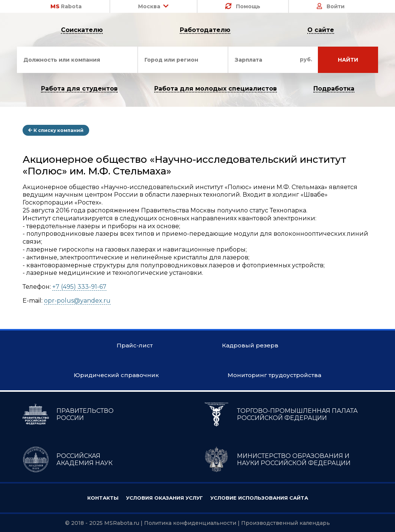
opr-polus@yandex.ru (77, 301)
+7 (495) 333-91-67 (79, 287)
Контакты (103, 498)
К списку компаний (56, 130)
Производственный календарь (286, 523)
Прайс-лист (135, 345)
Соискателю (82, 30)
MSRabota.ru (122, 523)
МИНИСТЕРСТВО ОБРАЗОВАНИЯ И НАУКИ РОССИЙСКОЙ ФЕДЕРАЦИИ (277, 459)
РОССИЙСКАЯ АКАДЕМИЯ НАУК (68, 459)
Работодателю (205, 30)
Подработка (334, 89)
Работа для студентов (79, 89)
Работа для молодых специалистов (216, 89)
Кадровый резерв (250, 345)
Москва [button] (153, 6)
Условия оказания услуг (164, 498)
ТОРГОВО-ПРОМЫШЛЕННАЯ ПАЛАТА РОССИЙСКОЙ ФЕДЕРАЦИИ (280, 414)
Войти (331, 6)
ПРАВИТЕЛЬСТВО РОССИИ (68, 414)
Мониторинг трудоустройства (274, 375)
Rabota (66, 6)
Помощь (243, 6)
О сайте (321, 30)
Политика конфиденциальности (190, 523)
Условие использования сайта (259, 498)
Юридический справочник (116, 375)
